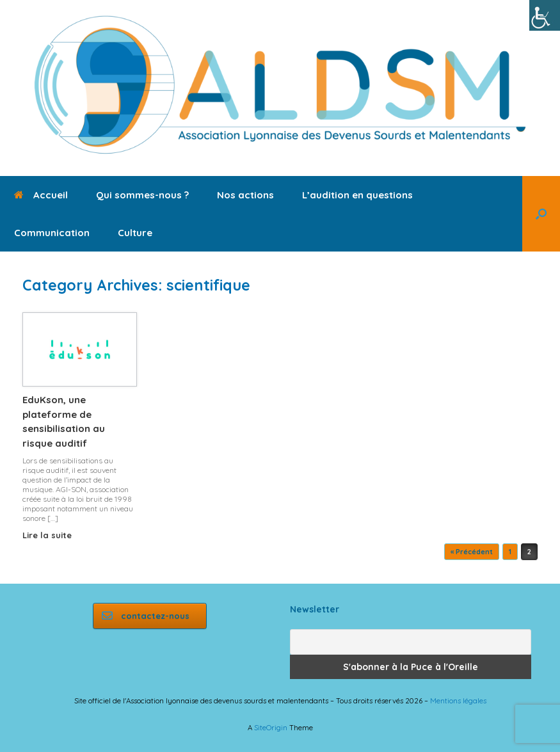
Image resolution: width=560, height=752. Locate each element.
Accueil (41, 195)
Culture (135, 233)
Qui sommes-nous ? (142, 195)
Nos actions (245, 195)
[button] (541, 214)
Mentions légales (458, 700)
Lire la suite (51, 535)
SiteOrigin (271, 727)
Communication (52, 233)
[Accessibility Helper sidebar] (545, 15)
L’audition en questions (357, 195)
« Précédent (472, 552)
